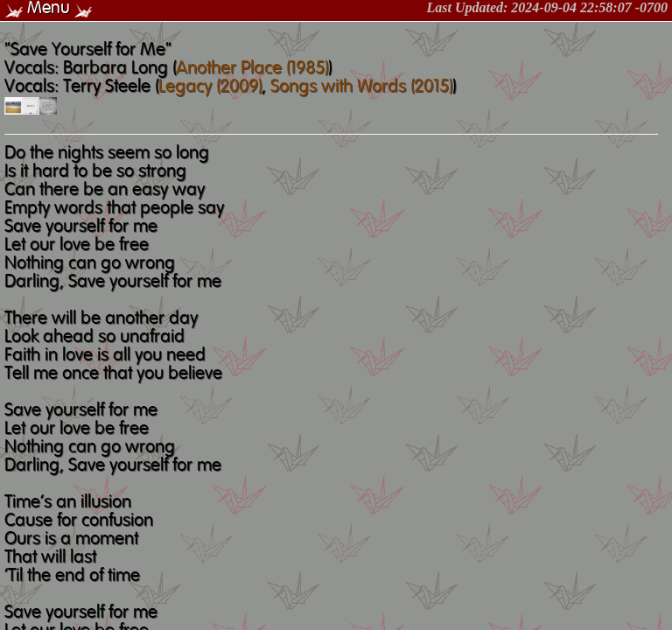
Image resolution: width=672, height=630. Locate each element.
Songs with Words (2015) (361, 87)
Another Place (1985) (252, 69)
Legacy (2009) (210, 87)
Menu (49, 9)
